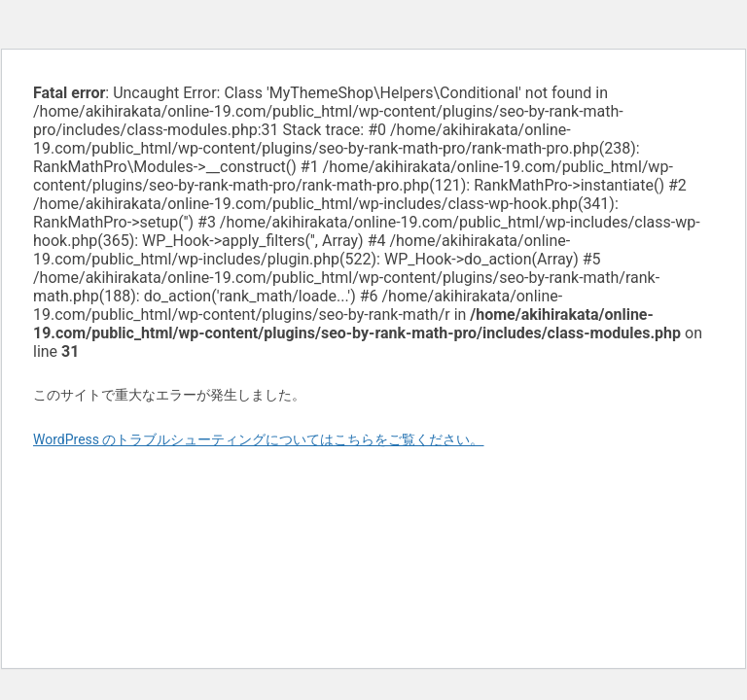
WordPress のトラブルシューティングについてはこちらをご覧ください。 (259, 439)
